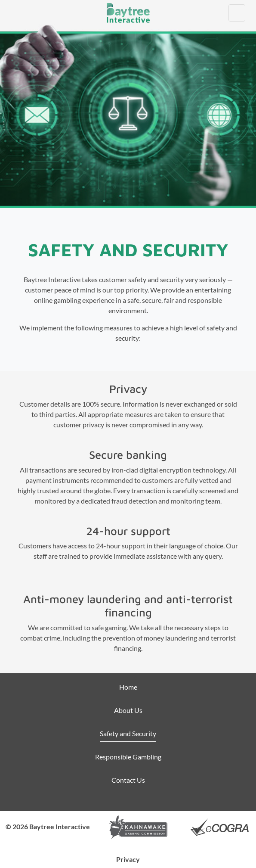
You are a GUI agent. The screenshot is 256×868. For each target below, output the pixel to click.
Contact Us (128, 780)
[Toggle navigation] (237, 13)
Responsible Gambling (128, 757)
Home (128, 687)
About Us (128, 710)
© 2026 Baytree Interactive (48, 826)
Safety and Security (128, 733)
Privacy (128, 859)
